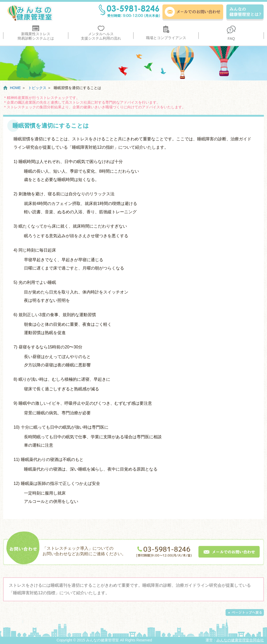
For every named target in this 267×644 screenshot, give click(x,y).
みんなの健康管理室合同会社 (240, 640)
